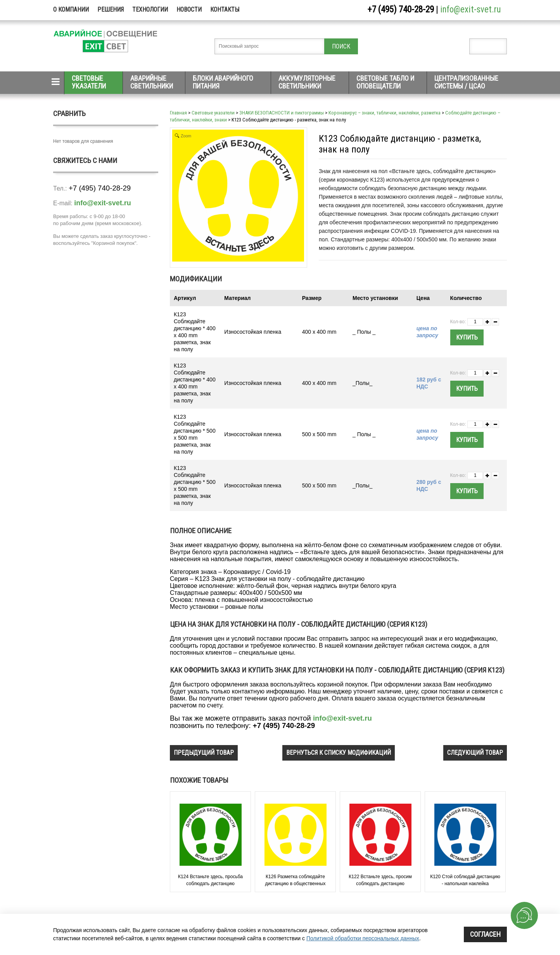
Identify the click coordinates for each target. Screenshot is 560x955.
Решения (111, 10)
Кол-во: (458, 322)
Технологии (150, 10)
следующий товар (475, 753)
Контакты (225, 10)
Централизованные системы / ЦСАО (466, 82)
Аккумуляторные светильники (307, 82)
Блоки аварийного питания (223, 82)
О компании (71, 10)
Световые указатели (89, 82)
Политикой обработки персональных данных (363, 938)
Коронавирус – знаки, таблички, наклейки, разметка (385, 113)
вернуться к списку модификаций (339, 753)
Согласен (485, 934)
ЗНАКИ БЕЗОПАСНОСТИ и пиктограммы (282, 113)
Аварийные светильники (152, 82)
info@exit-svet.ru (471, 10)
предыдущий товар (204, 753)
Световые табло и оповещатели (385, 82)
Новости (189, 10)
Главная (178, 113)
